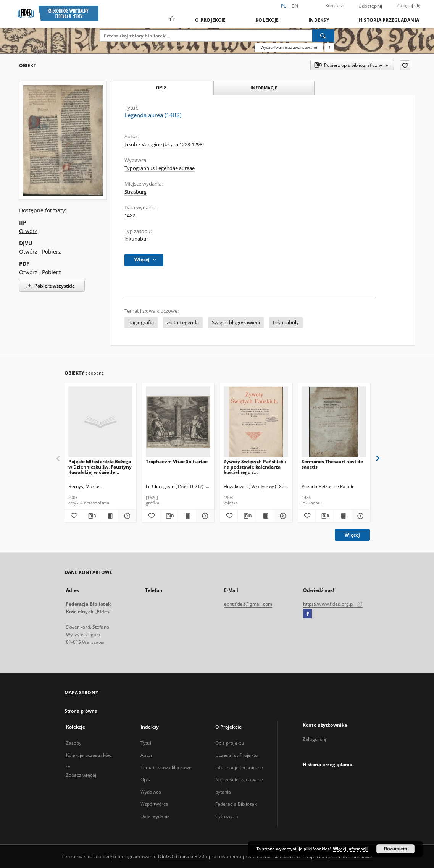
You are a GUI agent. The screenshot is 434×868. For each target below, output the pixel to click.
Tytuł (146, 743)
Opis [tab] (161, 88)
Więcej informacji (350, 849)
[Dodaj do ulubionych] (405, 65)
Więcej (352, 535)
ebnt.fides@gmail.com (248, 604)
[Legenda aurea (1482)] (63, 140)
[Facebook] (307, 614)
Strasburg (136, 192)
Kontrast (335, 6)
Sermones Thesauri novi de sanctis (332, 464)
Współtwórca (154, 804)
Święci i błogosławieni (236, 322)
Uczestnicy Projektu (236, 755)
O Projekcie (210, 20)
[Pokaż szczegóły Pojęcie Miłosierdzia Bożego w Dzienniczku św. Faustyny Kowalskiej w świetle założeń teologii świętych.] (126, 516)
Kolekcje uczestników (89, 755)
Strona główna (81, 711)
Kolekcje (267, 20)
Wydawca (151, 792)
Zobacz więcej (81, 775)
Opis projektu (230, 743)
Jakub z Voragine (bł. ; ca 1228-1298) (164, 145)
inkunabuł (136, 239)
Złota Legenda (183, 322)
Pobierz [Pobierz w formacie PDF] (52, 272)
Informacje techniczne (239, 767)
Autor (147, 755)
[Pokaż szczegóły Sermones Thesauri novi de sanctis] (360, 516)
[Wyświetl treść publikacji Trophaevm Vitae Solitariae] (187, 516)
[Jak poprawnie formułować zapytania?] (329, 47)
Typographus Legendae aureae (160, 168)
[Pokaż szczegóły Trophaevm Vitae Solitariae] (204, 516)
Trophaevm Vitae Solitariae (177, 461)
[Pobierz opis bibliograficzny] (91, 516)
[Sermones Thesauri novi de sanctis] (334, 422)
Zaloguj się (409, 6)
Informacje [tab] (264, 88)
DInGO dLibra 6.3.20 (181, 856)
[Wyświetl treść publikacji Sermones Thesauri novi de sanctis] (343, 516)
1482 (130, 216)
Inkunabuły (286, 322)
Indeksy (319, 20)
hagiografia (141, 322)
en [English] (295, 6)
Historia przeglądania (389, 20)
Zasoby (74, 743)
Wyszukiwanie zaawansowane (289, 47)
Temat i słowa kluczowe (166, 767)
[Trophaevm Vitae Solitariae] (178, 422)
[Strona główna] (172, 20)
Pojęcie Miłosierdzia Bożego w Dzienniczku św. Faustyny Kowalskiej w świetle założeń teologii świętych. (100, 467)
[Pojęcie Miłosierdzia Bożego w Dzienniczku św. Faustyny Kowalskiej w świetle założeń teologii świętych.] (101, 422)
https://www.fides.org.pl (333, 604)
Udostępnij (370, 6)
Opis (145, 780)
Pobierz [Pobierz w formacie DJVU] (52, 251)
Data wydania (155, 816)
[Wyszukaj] (323, 36)
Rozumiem (396, 849)
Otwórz (28, 231)
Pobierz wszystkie (49, 286)
